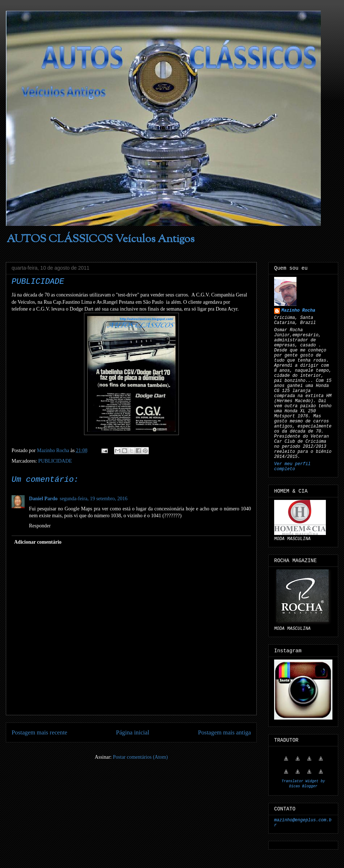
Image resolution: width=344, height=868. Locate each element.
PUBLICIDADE (55, 461)
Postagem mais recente (39, 732)
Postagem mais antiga (225, 732)
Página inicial (133, 732)
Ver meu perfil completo (292, 467)
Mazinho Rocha (298, 311)
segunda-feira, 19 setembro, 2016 (94, 499)
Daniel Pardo (43, 499)
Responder (40, 526)
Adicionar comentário (38, 542)
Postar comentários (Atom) (140, 757)
